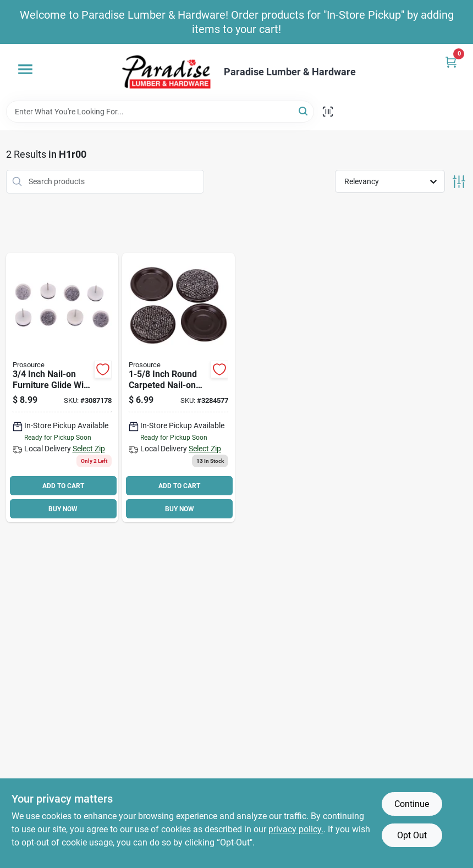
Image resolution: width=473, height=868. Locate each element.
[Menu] (25, 69)
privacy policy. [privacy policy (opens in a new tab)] (296, 829)
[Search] (304, 111)
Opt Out (412, 835)
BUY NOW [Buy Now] (63, 509)
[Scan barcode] (328, 112)
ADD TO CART (63, 486)
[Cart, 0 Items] (451, 62)
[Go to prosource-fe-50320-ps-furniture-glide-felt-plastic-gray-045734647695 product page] (62, 388)
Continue (412, 804)
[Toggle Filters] (459, 182)
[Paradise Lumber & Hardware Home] (167, 72)
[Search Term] (160, 112)
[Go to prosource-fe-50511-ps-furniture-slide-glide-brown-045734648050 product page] (178, 388)
